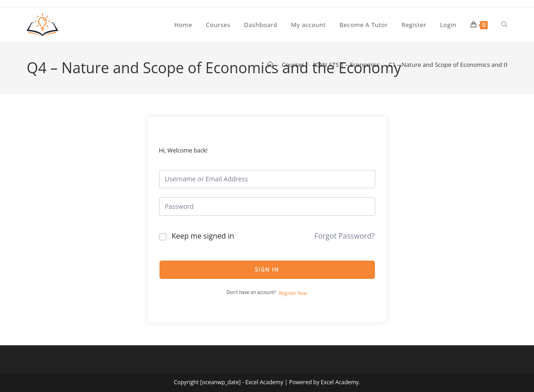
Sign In (267, 269)
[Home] (270, 65)
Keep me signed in (203, 236)
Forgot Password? (345, 236)
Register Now (293, 293)
